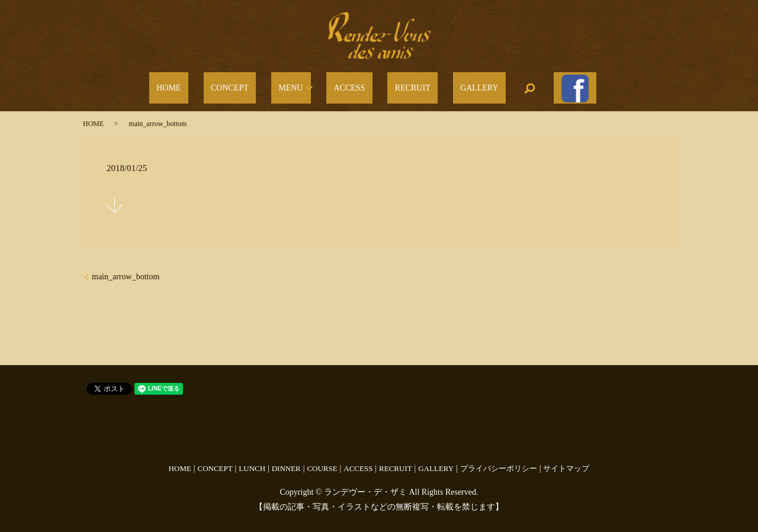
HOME (209, 85)
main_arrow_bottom (126, 270)
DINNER (286, 461)
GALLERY (454, 85)
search (497, 85)
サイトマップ (566, 461)
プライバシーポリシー (499, 461)
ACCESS (353, 85)
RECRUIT (402, 85)
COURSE (322, 461)
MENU (302, 85)
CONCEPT (255, 85)
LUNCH (252, 461)
